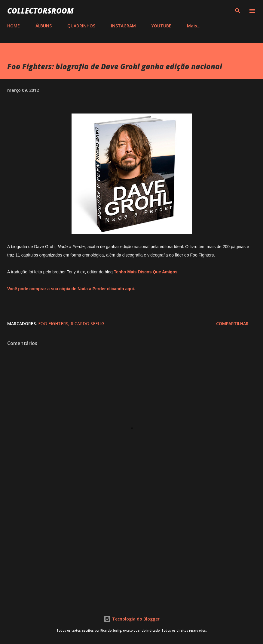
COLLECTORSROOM (40, 11)
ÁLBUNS (44, 26)
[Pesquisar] (238, 11)
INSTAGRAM (123, 26)
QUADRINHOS (81, 26)
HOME (14, 26)
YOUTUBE (161, 26)
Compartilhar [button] (232, 324)
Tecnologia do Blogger (132, 619)
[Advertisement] (131, 547)
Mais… (194, 26)
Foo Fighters (53, 324)
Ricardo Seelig (87, 324)
